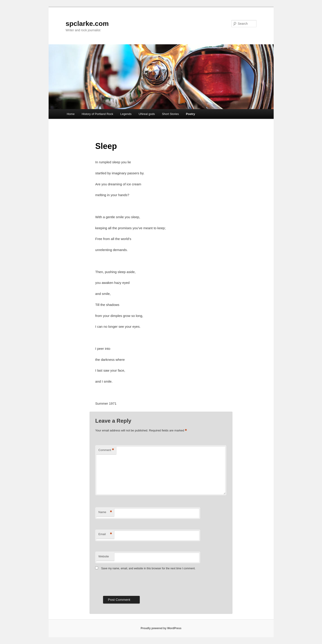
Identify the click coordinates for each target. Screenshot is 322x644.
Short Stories (170, 114)
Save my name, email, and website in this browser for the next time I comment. (148, 568)
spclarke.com (87, 24)
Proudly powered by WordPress (161, 628)
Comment (106, 450)
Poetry (190, 114)
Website (104, 556)
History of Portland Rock (97, 114)
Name (105, 512)
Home (71, 114)
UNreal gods (147, 114)
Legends (126, 114)
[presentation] (129, 583)
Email (105, 534)
